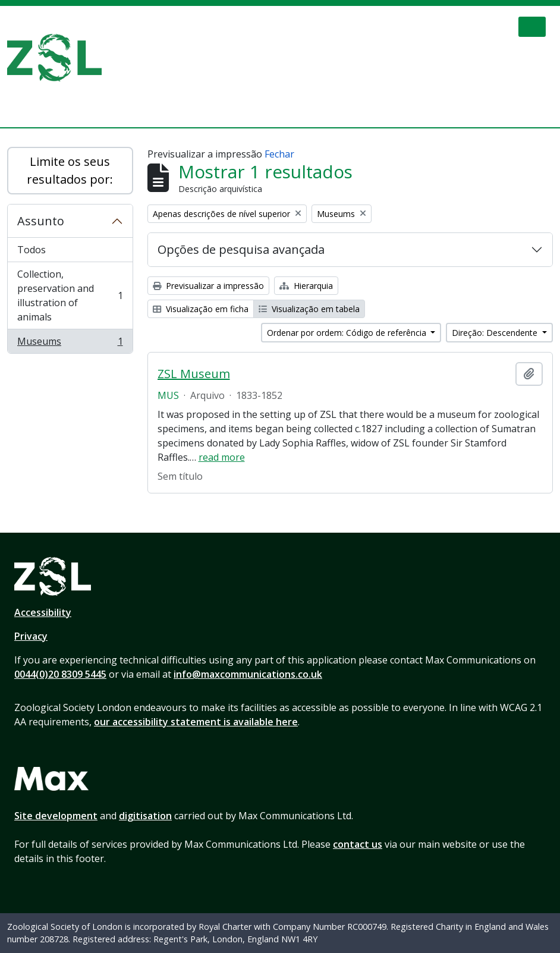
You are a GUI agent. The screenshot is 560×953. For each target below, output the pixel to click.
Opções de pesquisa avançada (241, 249)
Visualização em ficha (201, 309)
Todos (32, 250)
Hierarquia (306, 286)
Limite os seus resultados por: (70, 170)
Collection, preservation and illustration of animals (70, 295)
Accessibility (43, 612)
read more (222, 457)
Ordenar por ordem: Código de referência (348, 333)
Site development (56, 816)
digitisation (145, 816)
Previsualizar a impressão (208, 286)
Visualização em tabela (309, 309)
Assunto (41, 221)
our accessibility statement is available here (196, 722)
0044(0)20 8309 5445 (60, 674)
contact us (358, 844)
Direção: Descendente (496, 333)
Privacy (31, 636)
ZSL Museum (194, 374)
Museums (70, 344)
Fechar (279, 154)
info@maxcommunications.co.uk (248, 674)
